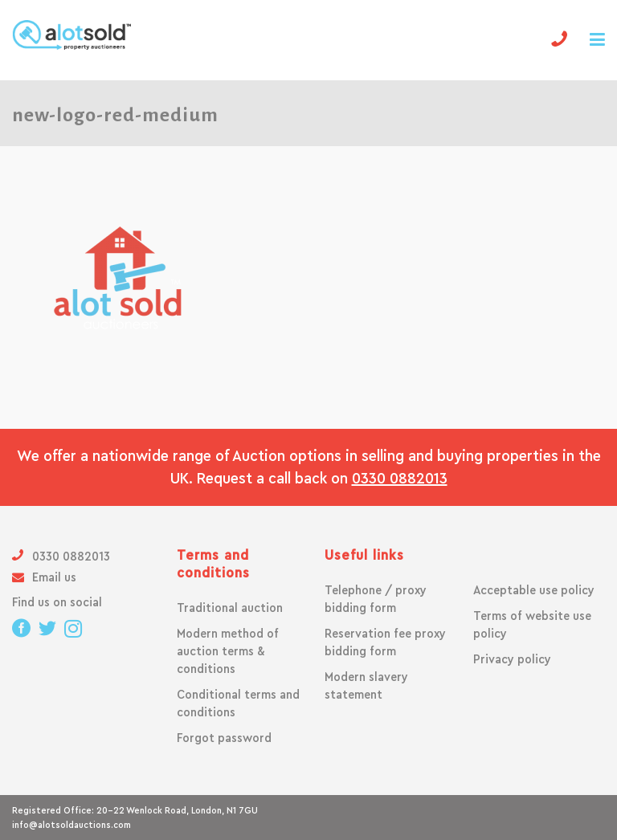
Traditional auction (230, 608)
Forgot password (224, 738)
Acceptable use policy (534, 590)
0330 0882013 (400, 479)
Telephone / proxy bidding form (376, 599)
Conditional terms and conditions (238, 703)
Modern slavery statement (366, 686)
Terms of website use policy (532, 625)
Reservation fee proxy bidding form (385, 642)
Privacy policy (512, 659)
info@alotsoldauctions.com (72, 825)
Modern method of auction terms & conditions (228, 651)
